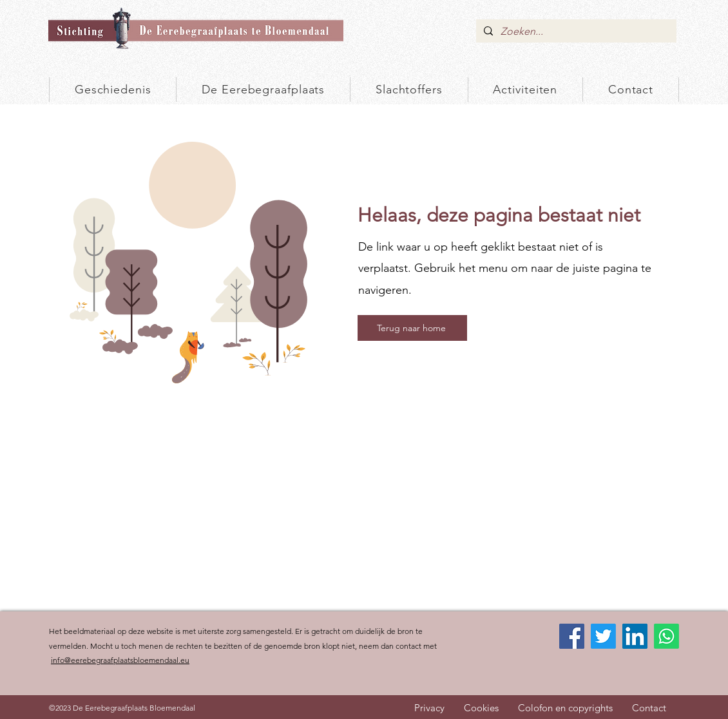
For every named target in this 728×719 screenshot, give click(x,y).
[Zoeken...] (575, 31)
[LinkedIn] (635, 636)
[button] (409, 90)
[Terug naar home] (412, 328)
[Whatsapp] (666, 636)
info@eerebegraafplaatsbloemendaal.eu (120, 660)
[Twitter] (603, 636)
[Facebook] (572, 636)
